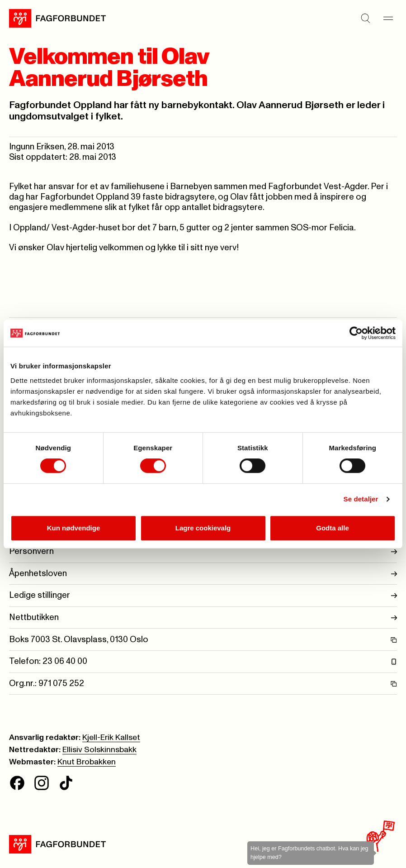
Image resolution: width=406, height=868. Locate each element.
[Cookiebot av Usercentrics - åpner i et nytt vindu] (356, 333)
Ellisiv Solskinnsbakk (99, 750)
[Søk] (365, 19)
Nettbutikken (203, 618)
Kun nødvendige (74, 528)
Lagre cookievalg (203, 528)
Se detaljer (361, 499)
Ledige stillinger (203, 595)
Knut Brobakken (87, 762)
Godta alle (333, 528)
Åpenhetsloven (203, 574)
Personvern (203, 551)
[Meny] (388, 19)
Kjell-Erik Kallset (111, 738)
